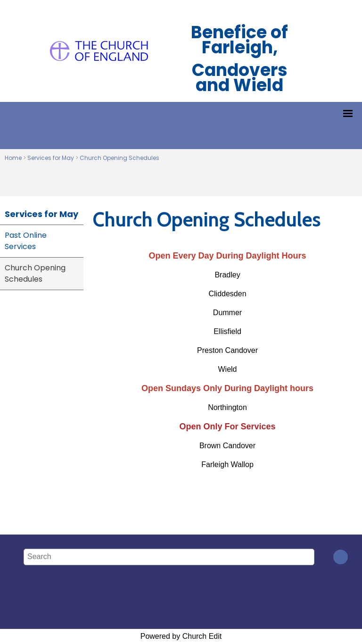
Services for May (51, 158)
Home (13, 158)
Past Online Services (26, 241)
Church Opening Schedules (119, 158)
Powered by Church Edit (181, 636)
